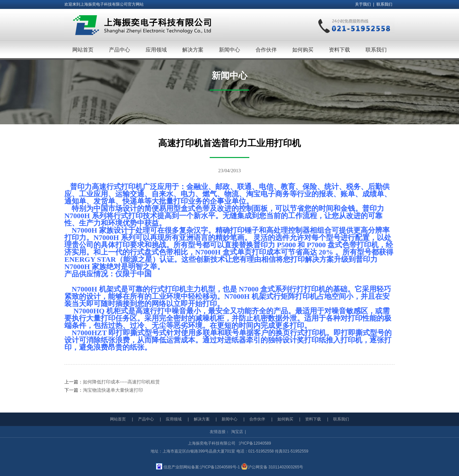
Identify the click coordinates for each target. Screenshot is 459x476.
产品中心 (146, 419)
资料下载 (313, 419)
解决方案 (202, 419)
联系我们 (384, 4)
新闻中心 (229, 419)
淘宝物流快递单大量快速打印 (113, 390)
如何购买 (285, 419)
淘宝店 (237, 432)
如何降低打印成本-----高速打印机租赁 (121, 382)
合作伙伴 (257, 419)
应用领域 (174, 419)
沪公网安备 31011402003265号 (272, 467)
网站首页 (118, 419)
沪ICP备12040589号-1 (220, 467)
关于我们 (363, 4)
